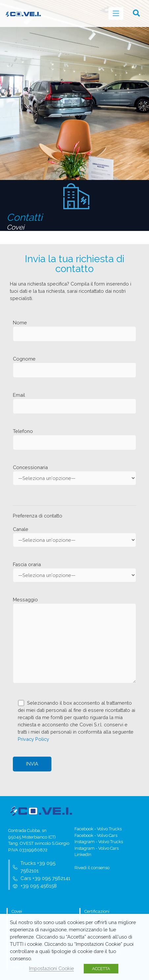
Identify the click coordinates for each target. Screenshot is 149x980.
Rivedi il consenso (92, 868)
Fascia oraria (74, 572)
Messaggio (74, 641)
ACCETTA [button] (101, 969)
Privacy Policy (33, 739)
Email (74, 403)
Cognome (74, 367)
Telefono (74, 439)
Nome (74, 331)
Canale (74, 537)
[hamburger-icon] (116, 13)
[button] (136, 13)
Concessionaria (74, 475)
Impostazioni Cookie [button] (51, 968)
